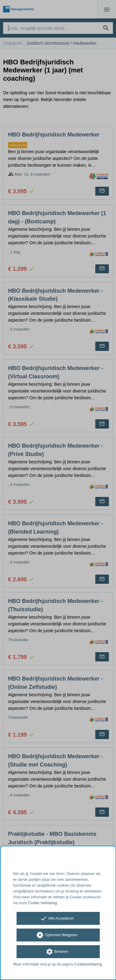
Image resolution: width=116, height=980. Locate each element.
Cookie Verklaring (42, 903)
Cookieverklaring (88, 964)
